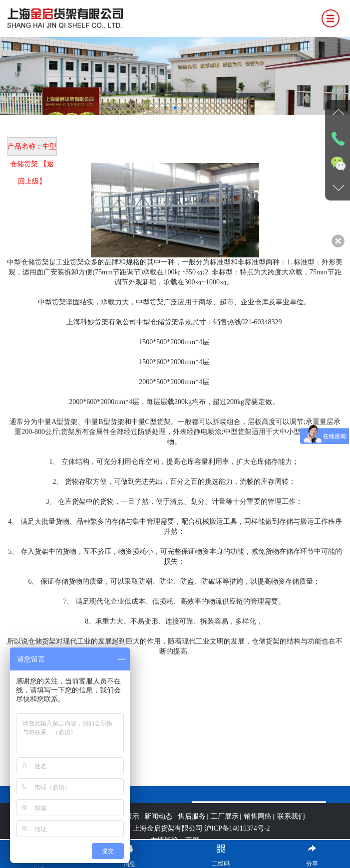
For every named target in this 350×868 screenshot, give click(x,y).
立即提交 (259, 806)
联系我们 (291, 826)
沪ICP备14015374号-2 (237, 838)
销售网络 (258, 826)
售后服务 (192, 826)
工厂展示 (225, 826)
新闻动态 (158, 826)
